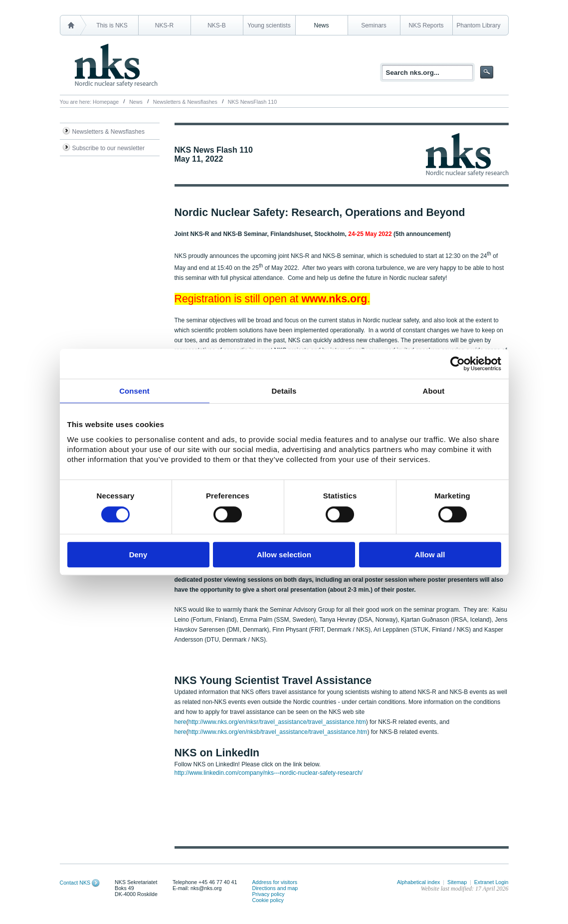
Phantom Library (478, 25)
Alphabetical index (419, 882)
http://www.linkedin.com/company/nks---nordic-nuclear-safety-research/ (269, 773)
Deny (138, 555)
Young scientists (269, 25)
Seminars (374, 25)
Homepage (106, 102)
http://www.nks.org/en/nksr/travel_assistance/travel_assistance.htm (277, 722)
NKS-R (164, 25)
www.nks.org (334, 299)
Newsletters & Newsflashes (185, 102)
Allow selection (284, 555)
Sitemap (457, 882)
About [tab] (434, 391)
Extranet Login (491, 882)
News (321, 25)
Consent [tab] (134, 391)
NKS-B (217, 25)
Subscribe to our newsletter (108, 148)
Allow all (430, 555)
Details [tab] (284, 391)
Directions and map (275, 888)
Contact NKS (75, 883)
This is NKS (112, 25)
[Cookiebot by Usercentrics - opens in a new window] (458, 364)
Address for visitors (275, 882)
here (181, 722)
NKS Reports (426, 25)
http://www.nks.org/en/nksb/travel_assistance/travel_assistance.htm (278, 732)
